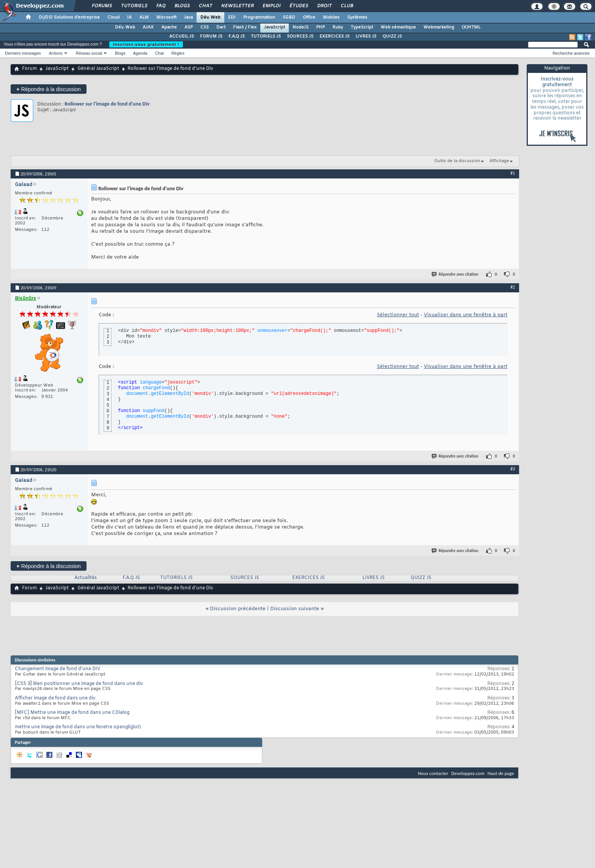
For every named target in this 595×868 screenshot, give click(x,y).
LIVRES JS (366, 36)
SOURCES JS (300, 36)
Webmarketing (439, 27)
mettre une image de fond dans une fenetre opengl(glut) (78, 727)
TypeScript (362, 27)
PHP (320, 27)
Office (309, 17)
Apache (169, 27)
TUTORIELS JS (266, 36)
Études (298, 6)
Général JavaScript (98, 69)
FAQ (161, 6)
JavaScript (275, 27)
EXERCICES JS (334, 36)
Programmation (259, 17)
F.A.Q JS (237, 36)
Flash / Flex (245, 27)
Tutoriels (134, 6)
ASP (189, 27)
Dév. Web (210, 17)
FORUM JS (211, 36)
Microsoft (166, 17)
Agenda (140, 53)
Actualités (86, 578)
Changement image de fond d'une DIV (57, 669)
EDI (232, 17)
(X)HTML (471, 27)
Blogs (182, 6)
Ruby (338, 27)
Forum (29, 69)
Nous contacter (433, 773)
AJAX (148, 27)
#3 (513, 469)
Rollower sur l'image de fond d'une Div (107, 104)
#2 (513, 287)
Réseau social (89, 53)
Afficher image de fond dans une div (55, 698)
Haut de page (501, 773)
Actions (56, 53)
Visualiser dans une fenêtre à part (466, 315)
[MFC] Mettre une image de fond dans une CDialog (72, 713)
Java (188, 17)
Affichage (499, 161)
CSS (205, 27)
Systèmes (357, 17)
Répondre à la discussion (49, 89)
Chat (205, 6)
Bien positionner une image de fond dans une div (88, 684)
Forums (102, 6)
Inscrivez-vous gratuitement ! (146, 44)
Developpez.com (468, 773)
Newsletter (237, 6)
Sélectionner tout (398, 315)
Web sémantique (398, 27)
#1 (513, 173)
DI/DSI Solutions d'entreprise (69, 17)
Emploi (271, 6)
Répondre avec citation (455, 274)
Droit (324, 6)
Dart (221, 27)
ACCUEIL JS (182, 36)
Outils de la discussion (457, 161)
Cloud (113, 17)
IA (129, 17)
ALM (144, 17)
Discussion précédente (238, 609)
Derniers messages (23, 53)
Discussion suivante (295, 609)
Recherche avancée (571, 53)
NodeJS (301, 27)
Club (346, 6)
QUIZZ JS (392, 36)
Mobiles (331, 17)
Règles (178, 53)
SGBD (289, 17)
